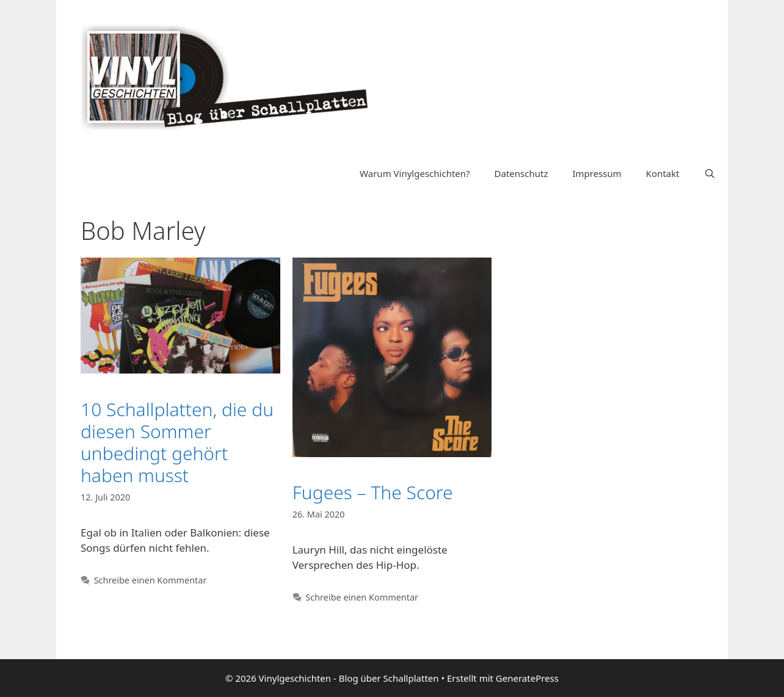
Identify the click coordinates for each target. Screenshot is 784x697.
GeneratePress (527, 678)
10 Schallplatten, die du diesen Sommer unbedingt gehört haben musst (177, 442)
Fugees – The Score (373, 492)
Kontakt (663, 173)
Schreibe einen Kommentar (151, 580)
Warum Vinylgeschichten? (415, 173)
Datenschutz (521, 173)
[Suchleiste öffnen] (710, 173)
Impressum (597, 173)
